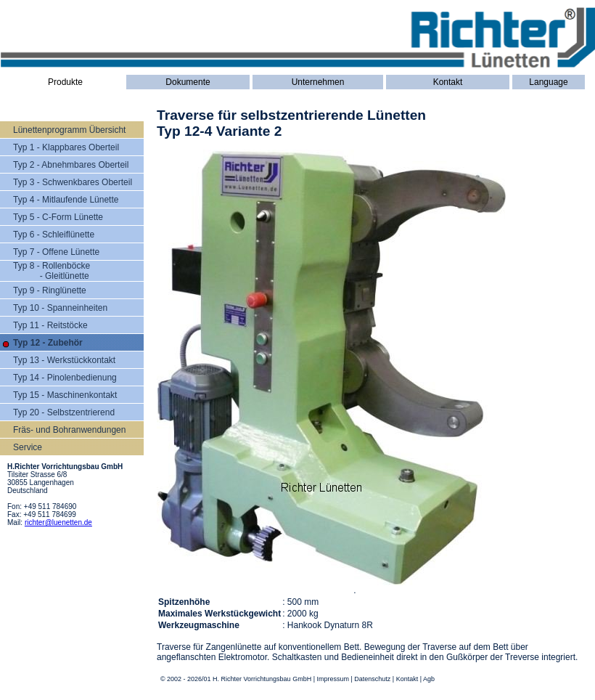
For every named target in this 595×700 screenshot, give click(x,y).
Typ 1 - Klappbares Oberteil (66, 147)
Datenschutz (372, 679)
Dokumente (188, 82)
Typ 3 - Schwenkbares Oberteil (73, 182)
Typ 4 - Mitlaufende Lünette (66, 200)
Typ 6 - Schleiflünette (54, 235)
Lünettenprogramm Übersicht (69, 130)
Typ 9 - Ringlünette (50, 290)
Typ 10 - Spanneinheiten (60, 308)
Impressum (333, 679)
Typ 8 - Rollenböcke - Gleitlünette (52, 271)
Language (548, 82)
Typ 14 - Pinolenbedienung (65, 378)
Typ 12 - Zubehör (48, 343)
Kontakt (448, 82)
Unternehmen (318, 82)
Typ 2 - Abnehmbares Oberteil (71, 165)
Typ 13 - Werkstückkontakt (64, 360)
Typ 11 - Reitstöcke (50, 325)
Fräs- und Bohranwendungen (69, 430)
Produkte (65, 82)
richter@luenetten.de (58, 522)
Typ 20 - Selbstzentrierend (64, 412)
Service (28, 447)
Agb (429, 679)
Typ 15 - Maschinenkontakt (65, 395)
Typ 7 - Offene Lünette (56, 252)
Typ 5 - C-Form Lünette (58, 217)
